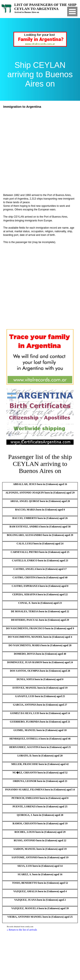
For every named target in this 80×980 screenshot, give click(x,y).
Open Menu (72, 12)
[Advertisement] (40, 152)
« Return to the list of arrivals (22, 930)
